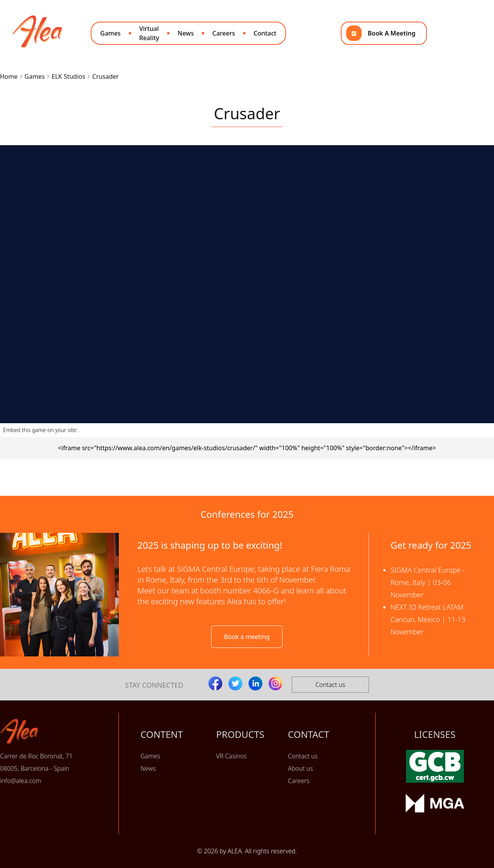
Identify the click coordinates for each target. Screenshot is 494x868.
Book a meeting (247, 637)
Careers (224, 33)
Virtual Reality (149, 33)
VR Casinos (231, 756)
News (186, 33)
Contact (265, 33)
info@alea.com (21, 781)
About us (300, 768)
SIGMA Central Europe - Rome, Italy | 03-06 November (428, 582)
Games (111, 33)
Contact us (330, 685)
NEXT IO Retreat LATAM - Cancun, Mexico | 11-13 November (429, 619)
